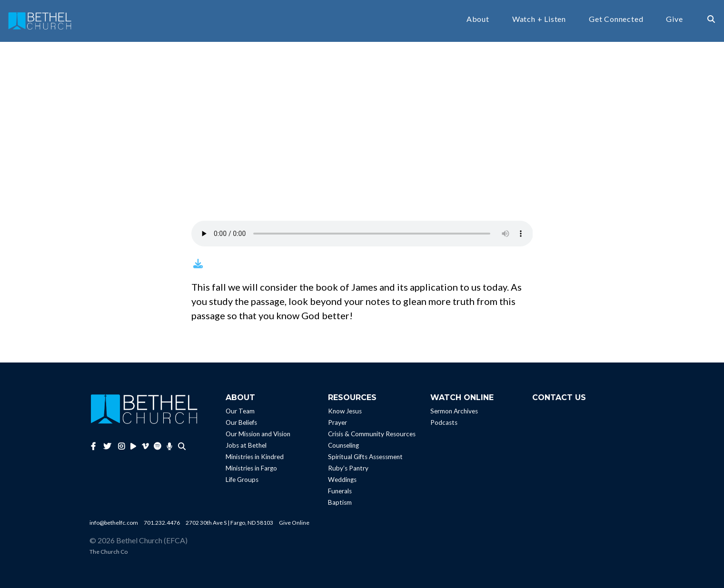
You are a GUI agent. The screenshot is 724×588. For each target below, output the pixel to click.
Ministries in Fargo (251, 468)
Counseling (343, 445)
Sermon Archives (454, 411)
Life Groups (242, 480)
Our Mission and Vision (258, 434)
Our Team (240, 411)
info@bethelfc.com (114, 523)
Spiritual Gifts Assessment (365, 457)
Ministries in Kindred (255, 457)
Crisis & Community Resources (372, 434)
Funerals (340, 491)
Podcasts (444, 422)
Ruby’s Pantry (348, 468)
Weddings (342, 480)
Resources (352, 397)
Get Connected (616, 19)
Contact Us (559, 397)
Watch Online (462, 397)
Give (674, 19)
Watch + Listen (539, 19)
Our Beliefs (241, 422)
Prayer (337, 422)
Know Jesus (345, 411)
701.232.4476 (162, 523)
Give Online (294, 523)
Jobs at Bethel (246, 445)
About (478, 19)
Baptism (340, 502)
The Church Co (109, 552)
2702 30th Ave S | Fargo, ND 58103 (229, 523)
